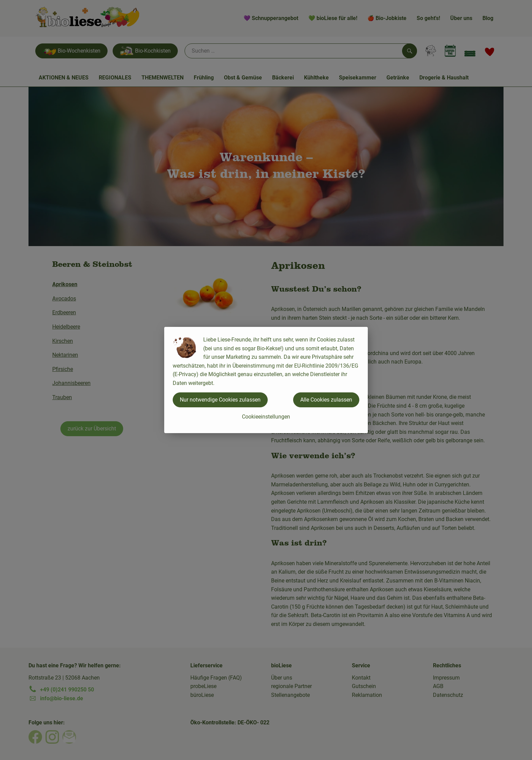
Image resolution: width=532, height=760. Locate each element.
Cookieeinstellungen (266, 417)
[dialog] (266, 380)
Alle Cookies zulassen (326, 400)
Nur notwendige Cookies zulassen (220, 400)
